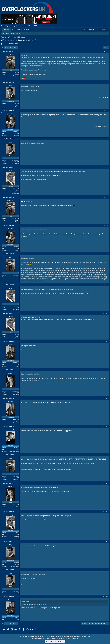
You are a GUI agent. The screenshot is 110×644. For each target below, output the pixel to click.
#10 (107, 313)
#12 (107, 370)
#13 (107, 398)
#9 (108, 285)
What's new (16, 29)
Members (27, 29)
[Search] (103, 30)
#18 (107, 542)
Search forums (15, 33)
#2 (108, 82)
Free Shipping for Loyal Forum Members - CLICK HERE (19, 26)
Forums (6, 29)
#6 (108, 197)
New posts (6, 33)
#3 (108, 111)
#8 (108, 254)
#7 (108, 226)
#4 (108, 139)
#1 (108, 51)
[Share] (105, 51)
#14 (107, 427)
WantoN (6, 44)
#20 (107, 597)
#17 (107, 512)
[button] (21, 30)
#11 (107, 342)
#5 (108, 167)
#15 (107, 455)
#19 (107, 570)
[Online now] (2, 113)
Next (14, 48)
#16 (107, 483)
